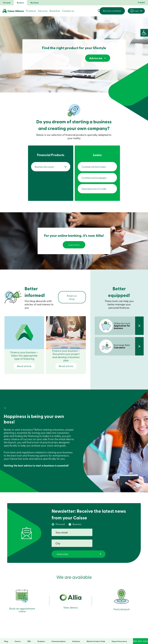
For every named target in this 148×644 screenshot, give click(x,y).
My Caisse (35, 3)
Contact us (68, 11)
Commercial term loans (96, 167)
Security (45, 634)
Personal (7, 3)
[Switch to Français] (141, 3)
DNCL (100, 634)
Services (43, 11)
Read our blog (72, 298)
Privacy (54, 634)
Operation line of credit (96, 189)
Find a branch (122, 592)
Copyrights (90, 634)
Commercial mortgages (96, 178)
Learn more (74, 245)
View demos (71, 595)
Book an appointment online (22, 594)
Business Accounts (47, 167)
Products (31, 11)
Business (20, 3)
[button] (144, 33)
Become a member (112, 11)
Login (137, 11)
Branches (55, 11)
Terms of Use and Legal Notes (72, 634)
